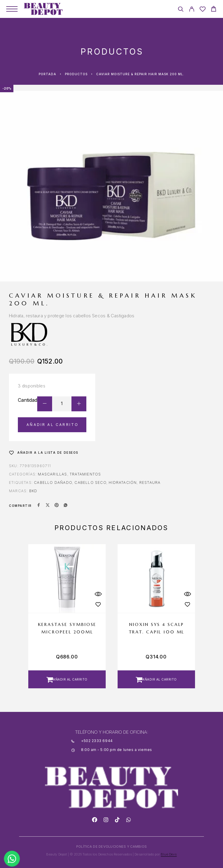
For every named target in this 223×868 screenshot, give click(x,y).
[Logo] (43, 9)
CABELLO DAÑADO (53, 483)
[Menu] (12, 9)
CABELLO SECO (90, 483)
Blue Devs (169, 854)
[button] (67, 679)
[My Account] (192, 10)
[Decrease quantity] (45, 404)
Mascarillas (52, 474)
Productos (76, 74)
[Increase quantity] (79, 404)
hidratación (123, 483)
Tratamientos (85, 474)
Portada (47, 74)
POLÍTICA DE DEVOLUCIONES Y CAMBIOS (111, 847)
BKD (33, 491)
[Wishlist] (203, 10)
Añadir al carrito (53, 425)
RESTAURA (150, 483)
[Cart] (214, 10)
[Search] (181, 10)
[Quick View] (98, 594)
